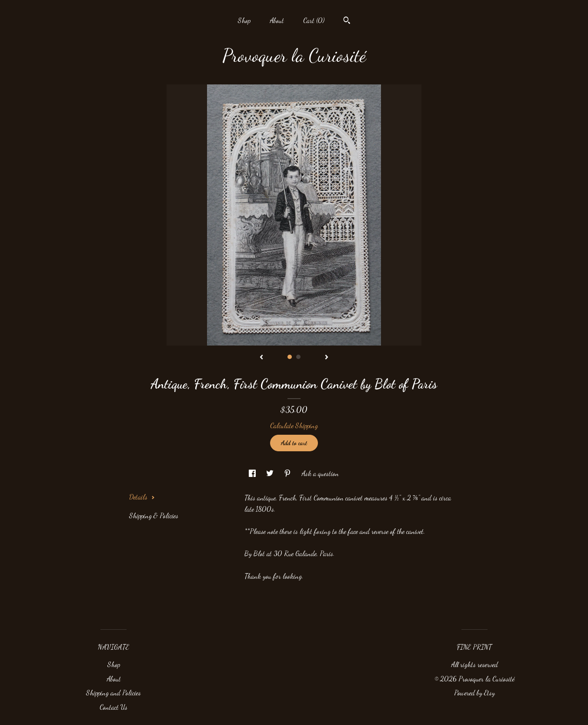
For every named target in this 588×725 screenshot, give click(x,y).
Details (142, 497)
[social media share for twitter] (271, 473)
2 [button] (298, 357)
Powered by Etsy (474, 693)
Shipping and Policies (114, 693)
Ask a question (320, 473)
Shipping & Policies (154, 515)
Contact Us (114, 707)
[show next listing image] (327, 358)
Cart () (314, 20)
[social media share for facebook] (253, 473)
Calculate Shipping (294, 425)
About (277, 20)
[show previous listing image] (261, 358)
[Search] (347, 21)
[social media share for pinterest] (288, 473)
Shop (244, 20)
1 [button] (290, 357)
